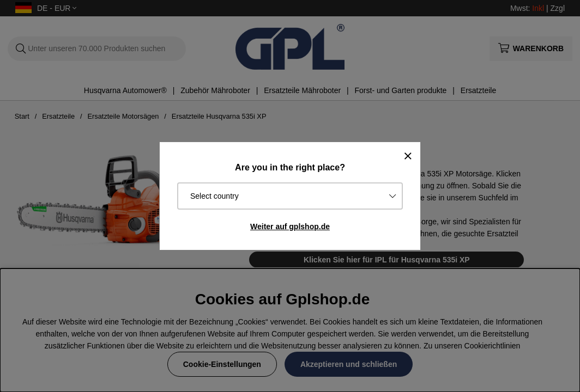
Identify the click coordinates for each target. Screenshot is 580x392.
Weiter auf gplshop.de (290, 226)
